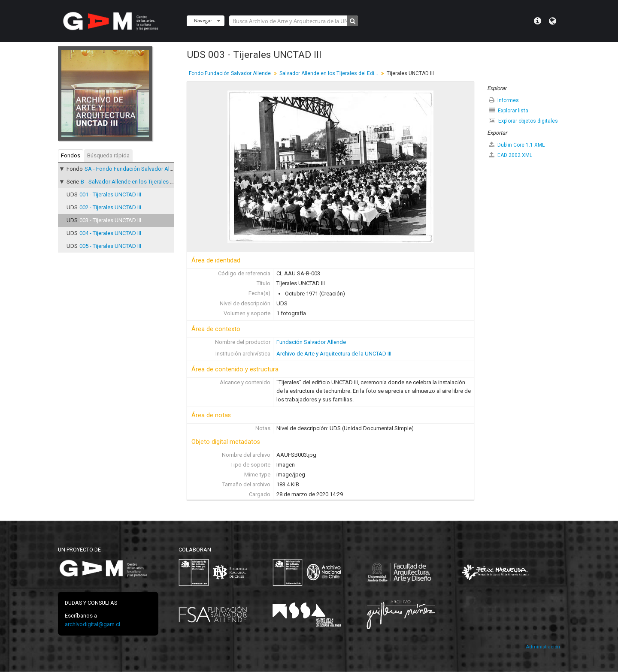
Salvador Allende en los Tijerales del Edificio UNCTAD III (330, 73)
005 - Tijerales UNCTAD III (110, 246)
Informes (504, 100)
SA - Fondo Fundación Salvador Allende (134, 169)
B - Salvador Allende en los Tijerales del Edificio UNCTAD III (153, 182)
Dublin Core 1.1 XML (517, 145)
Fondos (71, 155)
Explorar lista (509, 110)
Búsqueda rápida (108, 155)
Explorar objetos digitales (523, 121)
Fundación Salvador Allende (311, 342)
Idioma (553, 21)
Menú (538, 21)
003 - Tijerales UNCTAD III (110, 220)
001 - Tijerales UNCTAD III (110, 194)
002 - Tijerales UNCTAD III (110, 207)
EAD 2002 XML (510, 155)
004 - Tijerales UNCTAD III (110, 233)
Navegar (203, 20)
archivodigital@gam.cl (92, 624)
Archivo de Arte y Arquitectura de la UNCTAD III (334, 354)
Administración (543, 647)
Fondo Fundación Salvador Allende (230, 73)
